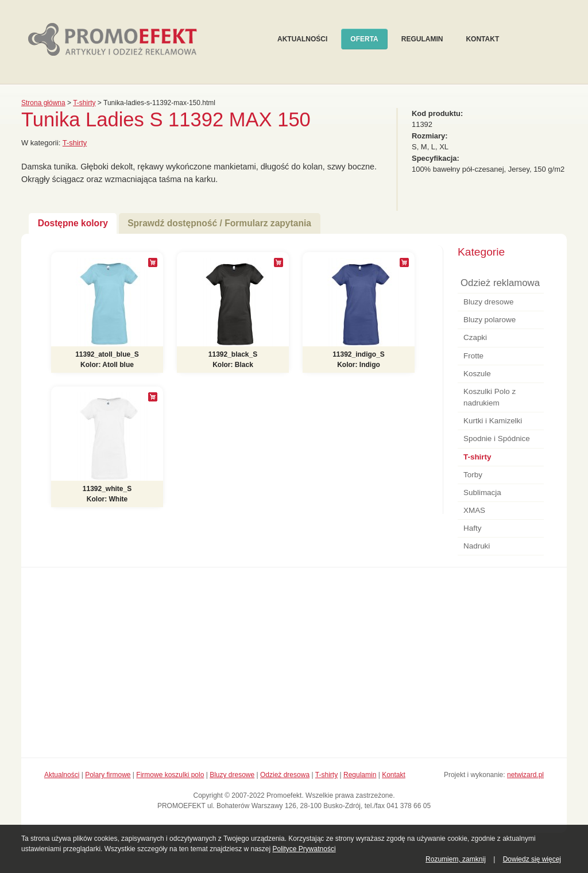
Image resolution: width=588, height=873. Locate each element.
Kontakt (482, 39)
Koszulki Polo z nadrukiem (490, 397)
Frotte (473, 356)
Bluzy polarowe (490, 320)
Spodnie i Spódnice (497, 439)
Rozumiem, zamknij (456, 859)
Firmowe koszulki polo (170, 775)
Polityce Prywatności (304, 849)
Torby (473, 475)
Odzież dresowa (285, 775)
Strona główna (43, 103)
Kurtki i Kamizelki (493, 421)
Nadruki (477, 546)
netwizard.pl (525, 775)
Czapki (475, 337)
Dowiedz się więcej (532, 859)
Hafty (472, 528)
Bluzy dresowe (488, 302)
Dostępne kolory (73, 223)
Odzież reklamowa (500, 283)
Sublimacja (482, 492)
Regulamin (422, 39)
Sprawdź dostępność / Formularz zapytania (219, 223)
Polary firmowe (108, 775)
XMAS (474, 510)
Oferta (364, 39)
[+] (153, 262)
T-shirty (84, 103)
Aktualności (302, 39)
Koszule (477, 374)
